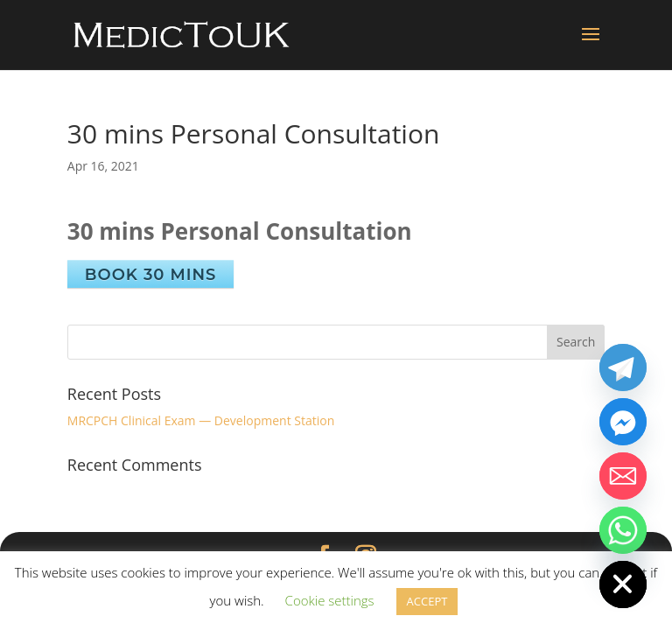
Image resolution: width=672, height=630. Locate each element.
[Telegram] (623, 367)
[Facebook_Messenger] (623, 422)
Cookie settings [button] (330, 600)
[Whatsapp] (623, 530)
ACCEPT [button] (427, 601)
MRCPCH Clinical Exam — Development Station (201, 420)
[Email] (623, 476)
